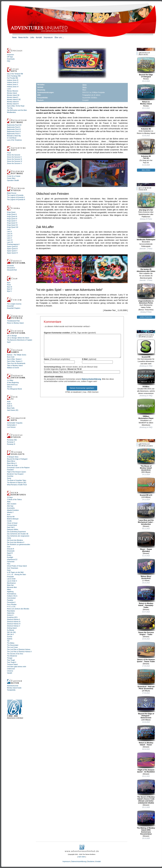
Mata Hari (10, 585)
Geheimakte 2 (12, 425)
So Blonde (11, 630)
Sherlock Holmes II (13, 619)
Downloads (11, 59)
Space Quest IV (12, 249)
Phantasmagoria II (13, 244)
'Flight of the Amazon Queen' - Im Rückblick (146, 762)
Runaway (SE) (12, 440)
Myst (9, 283)
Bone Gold (11, 357)
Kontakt (98, 861)
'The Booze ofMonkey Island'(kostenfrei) (146, 460)
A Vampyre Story (13, 457)
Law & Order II (12, 581)
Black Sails (11, 408)
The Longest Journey (14, 304)
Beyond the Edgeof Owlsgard (146, 67)
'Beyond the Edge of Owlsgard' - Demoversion (146, 707)
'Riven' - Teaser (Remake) (146, 542)
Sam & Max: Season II (15, 361)
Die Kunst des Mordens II (16, 542)
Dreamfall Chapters (14, 308)
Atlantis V (10, 512)
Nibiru (9, 590)
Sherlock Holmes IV (14, 624)
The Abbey (11, 643)
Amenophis (11, 508)
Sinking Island (12, 628)
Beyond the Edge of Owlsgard (17, 459)
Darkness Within (13, 530)
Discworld (10, 266)
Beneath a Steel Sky (14, 136)
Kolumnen (10, 55)
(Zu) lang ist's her (146, 201)
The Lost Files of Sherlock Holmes (19, 649)
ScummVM (146, 348)
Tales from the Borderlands (16, 363)
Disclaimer (91, 861)
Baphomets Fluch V (14, 134)
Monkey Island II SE (14, 100)
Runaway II (11, 442)
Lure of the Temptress (14, 140)
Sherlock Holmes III (14, 622)
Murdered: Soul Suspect (15, 474)
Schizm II (10, 615)
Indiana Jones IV (13, 82)
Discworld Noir (12, 270)
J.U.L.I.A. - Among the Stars (17, 575)
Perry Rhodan (12, 604)
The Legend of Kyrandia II (16, 197)
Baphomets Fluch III (14, 129)
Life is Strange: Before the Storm (18, 338)
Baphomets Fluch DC (14, 125)
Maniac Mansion (13, 91)
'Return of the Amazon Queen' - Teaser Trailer (146, 652)
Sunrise (10, 637)
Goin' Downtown (13, 568)
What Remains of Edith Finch (17, 485)
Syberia (10, 639)
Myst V (9, 291)
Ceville (9, 521)
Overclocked (11, 598)
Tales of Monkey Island (15, 366)
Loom (9, 89)
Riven (9, 285)
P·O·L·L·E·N (11, 607)
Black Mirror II (12, 463)
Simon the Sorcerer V (14, 163)
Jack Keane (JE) (13, 410)
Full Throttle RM (12, 78)
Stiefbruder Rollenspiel (146, 231)
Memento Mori (12, 587)
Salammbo (11, 613)
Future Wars (11, 178)
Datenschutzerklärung (91, 384)
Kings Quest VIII (13, 227)
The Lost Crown (12, 647)
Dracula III (11, 549)
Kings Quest (11, 212)
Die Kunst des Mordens (15, 540)
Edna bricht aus (12, 385)
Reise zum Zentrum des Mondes (18, 609)
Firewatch (10, 470)
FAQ (9, 61)
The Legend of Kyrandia (15, 195)
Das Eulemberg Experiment (16, 532)
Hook (9, 570)
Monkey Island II (13, 97)
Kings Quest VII (12, 225)
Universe (10, 671)
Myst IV (10, 289)
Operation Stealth (13, 180)
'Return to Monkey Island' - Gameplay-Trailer (146, 597)
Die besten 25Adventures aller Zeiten (146, 262)
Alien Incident (12, 504)
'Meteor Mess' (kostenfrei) (146, 569)
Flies (9, 564)
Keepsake (10, 577)
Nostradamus (12, 594)
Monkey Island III (13, 102)
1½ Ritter (10, 380)
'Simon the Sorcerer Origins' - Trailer (146, 625)
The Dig (10, 108)
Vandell (10, 673)
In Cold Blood (12, 138)
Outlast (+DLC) (12, 596)
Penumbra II (11, 602)
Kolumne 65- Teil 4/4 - (146, 149)
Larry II (9, 232)
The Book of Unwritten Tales (17, 480)
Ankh (9, 402)
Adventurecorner (13, 686)
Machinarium (11, 583)
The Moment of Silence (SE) (17, 483)
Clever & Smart (12, 523)
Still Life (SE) (11, 632)
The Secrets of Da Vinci (15, 654)
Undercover (11, 669)
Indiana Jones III (13, 80)
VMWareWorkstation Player (146, 409)
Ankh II (9, 404)
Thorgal (10, 658)
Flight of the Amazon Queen (17, 472)
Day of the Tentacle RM (15, 74)
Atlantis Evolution (13, 510)
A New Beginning (13, 383)
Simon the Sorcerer (14, 155)
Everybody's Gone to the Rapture (18, 468)
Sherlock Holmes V (14, 626)
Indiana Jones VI (13, 87)
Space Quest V (12, 251)
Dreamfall (10, 306)
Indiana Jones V (13, 85)
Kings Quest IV (12, 219)
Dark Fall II (11, 527)
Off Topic (10, 57)
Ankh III (10, 406)
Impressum (66, 861)
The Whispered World (14, 389)
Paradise (10, 600)
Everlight (10, 557)
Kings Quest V (12, 221)
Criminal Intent (12, 525)
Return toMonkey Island (146, 94)
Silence (10, 387)
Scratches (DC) (12, 617)
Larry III (10, 234)
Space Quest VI (12, 253)
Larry (9, 229)
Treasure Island (12, 664)
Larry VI (10, 240)
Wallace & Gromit (13, 368)
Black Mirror (11, 461)
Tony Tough (11, 660)
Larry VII (10, 242)
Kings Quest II (12, 214)
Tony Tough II (12, 662)
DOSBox (146, 378)
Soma (9, 478)
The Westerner (12, 656)
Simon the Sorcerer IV (15, 161)
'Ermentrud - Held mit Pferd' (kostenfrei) (146, 679)
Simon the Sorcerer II (14, 157)
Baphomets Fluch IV (14, 131)
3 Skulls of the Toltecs (14, 500)
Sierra (84, 85)
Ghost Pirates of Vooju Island (17, 566)
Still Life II (10, 634)
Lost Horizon (11, 427)
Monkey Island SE (13, 95)
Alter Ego (10, 506)
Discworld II (11, 268)
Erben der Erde (12, 465)
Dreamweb (11, 551)
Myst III (9, 287)
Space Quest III (12, 247)
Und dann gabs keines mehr (17, 667)
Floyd (9, 153)
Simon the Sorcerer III (14, 159)
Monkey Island (12, 93)
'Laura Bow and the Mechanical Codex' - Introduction (146, 514)
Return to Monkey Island (15, 323)
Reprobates (11, 611)
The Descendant (13, 645)
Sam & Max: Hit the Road (16, 106)
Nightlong (10, 592)
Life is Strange (12, 336)
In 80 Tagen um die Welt (15, 572)
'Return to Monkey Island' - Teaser (146, 735)
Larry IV (10, 236)
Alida (9, 502)
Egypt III (10, 553)
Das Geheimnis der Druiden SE (18, 534)
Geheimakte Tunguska (15, 423)
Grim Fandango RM (14, 76)
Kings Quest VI (12, 223)
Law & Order (11, 579)
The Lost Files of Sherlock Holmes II (19, 652)
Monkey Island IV (13, 104)
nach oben (82, 857)
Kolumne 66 (146, 120)
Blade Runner (12, 193)
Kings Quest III (12, 217)
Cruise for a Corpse (14, 176)
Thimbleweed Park (13, 321)
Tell (8, 641)
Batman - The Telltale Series (17, 355)
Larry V (9, 238)
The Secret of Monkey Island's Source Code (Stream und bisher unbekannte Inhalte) (146, 791)
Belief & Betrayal (13, 519)
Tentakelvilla (11, 690)
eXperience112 (12, 560)
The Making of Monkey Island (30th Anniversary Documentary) (146, 822)
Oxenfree (10, 476)
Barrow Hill (11, 517)
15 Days (10, 497)
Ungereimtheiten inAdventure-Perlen (146, 293)
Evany (9, 555)
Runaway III (11, 444)
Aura (9, 515)
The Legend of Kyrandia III (16, 200)
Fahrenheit (11, 562)
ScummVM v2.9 (146, 487)
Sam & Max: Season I (14, 359)
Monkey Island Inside (14, 688)
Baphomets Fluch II (14, 127)
